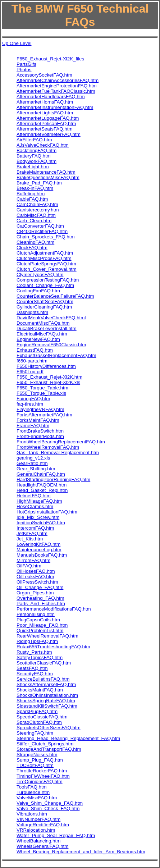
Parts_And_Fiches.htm (41, 604)
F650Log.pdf (30, 372)
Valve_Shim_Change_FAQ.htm (50, 803)
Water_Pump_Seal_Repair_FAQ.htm (56, 835)
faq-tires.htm (30, 404)
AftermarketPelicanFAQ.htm (46, 124)
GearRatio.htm (32, 463)
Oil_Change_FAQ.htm (40, 587)
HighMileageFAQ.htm (39, 501)
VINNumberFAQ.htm (38, 819)
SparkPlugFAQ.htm (37, 711)
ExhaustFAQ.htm (35, 350)
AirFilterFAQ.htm (34, 140)
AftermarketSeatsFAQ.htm (45, 129)
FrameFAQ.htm (33, 426)
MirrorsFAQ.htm (33, 560)
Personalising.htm (36, 614)
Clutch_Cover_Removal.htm (47, 269)
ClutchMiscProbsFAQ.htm (44, 258)
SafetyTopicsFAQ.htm (40, 657)
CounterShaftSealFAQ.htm (45, 301)
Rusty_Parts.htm (34, 652)
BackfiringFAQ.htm (36, 150)
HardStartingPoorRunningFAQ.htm (53, 479)
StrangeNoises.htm (37, 755)
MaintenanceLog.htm (39, 550)
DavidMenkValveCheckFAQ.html (51, 318)
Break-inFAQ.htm (35, 188)
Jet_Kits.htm (30, 539)
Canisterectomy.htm (38, 210)
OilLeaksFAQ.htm (35, 577)
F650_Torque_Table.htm (42, 388)
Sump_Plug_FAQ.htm (40, 760)
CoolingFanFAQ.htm (38, 291)
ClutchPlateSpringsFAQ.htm (46, 264)
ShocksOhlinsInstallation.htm (47, 695)
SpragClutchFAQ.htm (39, 722)
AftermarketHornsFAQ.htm (45, 102)
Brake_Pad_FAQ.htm (39, 183)
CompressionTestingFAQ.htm (48, 280)
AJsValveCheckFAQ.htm (43, 145)
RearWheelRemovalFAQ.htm (47, 636)
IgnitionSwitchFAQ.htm (41, 523)
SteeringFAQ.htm (35, 733)
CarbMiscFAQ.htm (36, 215)
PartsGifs (26, 64)
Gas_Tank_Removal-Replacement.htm (58, 453)
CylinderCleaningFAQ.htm (44, 307)
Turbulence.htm (33, 792)
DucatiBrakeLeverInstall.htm (47, 328)
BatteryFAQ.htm (34, 156)
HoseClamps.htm (35, 506)
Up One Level (17, 43)
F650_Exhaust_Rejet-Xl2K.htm (49, 377)
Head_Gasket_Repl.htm (42, 490)
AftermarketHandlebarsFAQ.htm (51, 97)
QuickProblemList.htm (40, 631)
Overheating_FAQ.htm (40, 598)
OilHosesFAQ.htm (36, 571)
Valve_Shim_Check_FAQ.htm (48, 808)
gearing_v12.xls (33, 458)
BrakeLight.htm (33, 167)
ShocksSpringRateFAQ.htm (46, 701)
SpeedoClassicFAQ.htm (42, 717)
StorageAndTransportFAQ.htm (49, 749)
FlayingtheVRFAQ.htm (40, 409)
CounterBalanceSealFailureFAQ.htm (55, 296)
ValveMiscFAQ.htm (37, 798)
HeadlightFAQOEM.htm (42, 485)
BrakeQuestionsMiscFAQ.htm (48, 177)
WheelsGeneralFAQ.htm (42, 846)
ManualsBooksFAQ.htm (42, 555)
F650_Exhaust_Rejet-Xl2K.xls (48, 382)
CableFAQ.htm (32, 199)
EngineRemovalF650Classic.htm (51, 345)
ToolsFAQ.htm (32, 787)
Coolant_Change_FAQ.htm (45, 285)
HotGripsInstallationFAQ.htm (47, 512)
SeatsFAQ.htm (32, 668)
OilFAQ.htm (29, 566)
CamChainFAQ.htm (37, 204)
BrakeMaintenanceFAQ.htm (46, 172)
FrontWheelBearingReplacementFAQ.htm (61, 442)
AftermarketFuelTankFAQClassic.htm (56, 91)
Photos (24, 70)
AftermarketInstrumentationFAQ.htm (55, 107)
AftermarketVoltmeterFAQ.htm (49, 134)
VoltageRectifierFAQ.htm (43, 825)
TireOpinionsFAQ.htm (40, 782)
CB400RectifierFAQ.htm (42, 231)
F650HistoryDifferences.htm (46, 366)
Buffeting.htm (31, 194)
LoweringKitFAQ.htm (38, 544)
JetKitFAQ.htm (32, 533)
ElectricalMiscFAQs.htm (42, 334)
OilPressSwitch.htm (37, 582)
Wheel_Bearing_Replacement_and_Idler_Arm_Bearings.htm (81, 852)
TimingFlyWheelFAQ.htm (43, 776)
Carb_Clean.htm (34, 221)
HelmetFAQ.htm (34, 496)
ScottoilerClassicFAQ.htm (44, 663)
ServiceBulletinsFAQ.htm (43, 679)
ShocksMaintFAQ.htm (40, 690)
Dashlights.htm (32, 312)
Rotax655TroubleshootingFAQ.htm (53, 647)
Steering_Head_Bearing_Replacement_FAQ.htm (68, 738)
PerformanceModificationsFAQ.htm (54, 609)
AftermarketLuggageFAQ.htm (48, 118)
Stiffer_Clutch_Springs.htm (45, 744)
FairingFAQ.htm (33, 399)
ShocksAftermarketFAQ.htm (46, 684)
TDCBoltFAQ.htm (35, 765)
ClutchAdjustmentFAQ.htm (45, 253)
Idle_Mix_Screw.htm (38, 517)
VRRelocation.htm (36, 830)
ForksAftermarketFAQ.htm (44, 415)
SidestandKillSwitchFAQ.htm (47, 706)
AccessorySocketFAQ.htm (44, 75)
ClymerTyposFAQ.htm (40, 275)
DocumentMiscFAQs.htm (43, 323)
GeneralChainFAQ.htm (41, 474)
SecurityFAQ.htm (35, 674)
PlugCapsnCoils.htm (38, 620)
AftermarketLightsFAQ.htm (45, 113)
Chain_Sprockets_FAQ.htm (46, 237)
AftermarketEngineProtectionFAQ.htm (57, 86)
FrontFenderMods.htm (40, 436)
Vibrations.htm (32, 814)
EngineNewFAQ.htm (38, 339)
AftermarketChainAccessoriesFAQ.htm (58, 80)
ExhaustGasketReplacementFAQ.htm (56, 355)
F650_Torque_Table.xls (41, 393)
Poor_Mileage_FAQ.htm (42, 625)
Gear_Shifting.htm (36, 469)
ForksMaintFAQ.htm (38, 420)
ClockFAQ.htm (32, 248)
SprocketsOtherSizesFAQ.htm (49, 728)
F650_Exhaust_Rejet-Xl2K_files (50, 59)
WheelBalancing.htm (38, 841)
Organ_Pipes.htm (35, 593)
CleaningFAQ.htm (35, 242)
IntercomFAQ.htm (35, 528)
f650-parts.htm (32, 361)
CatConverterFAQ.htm (40, 226)
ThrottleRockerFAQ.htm (42, 771)
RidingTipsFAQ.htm (37, 641)
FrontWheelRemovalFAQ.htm (48, 447)
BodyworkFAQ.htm (36, 161)
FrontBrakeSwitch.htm (40, 431)
